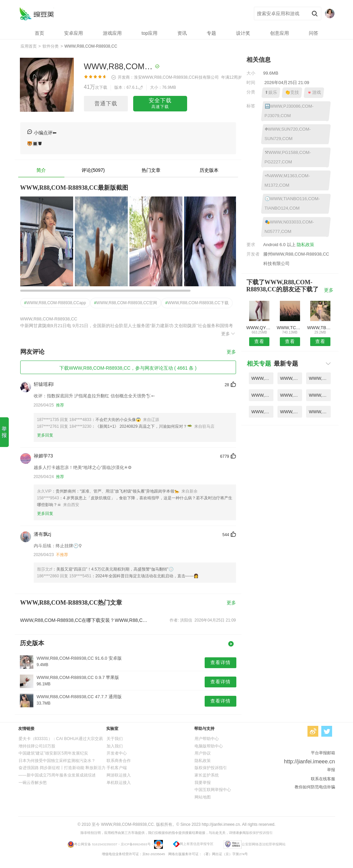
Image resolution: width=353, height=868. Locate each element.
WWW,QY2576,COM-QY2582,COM (291, 378)
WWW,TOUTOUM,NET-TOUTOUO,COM (320, 378)
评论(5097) (93, 170)
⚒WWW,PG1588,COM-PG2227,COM (288, 157)
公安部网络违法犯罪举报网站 (264, 844)
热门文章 (151, 170)
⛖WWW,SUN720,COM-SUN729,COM (288, 134)
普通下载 (106, 103)
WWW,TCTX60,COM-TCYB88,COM (290, 328)
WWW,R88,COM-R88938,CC (37, 14)
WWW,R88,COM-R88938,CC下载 (197, 303)
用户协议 (203, 753)
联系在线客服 (323, 779)
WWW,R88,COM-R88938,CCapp (55, 303)
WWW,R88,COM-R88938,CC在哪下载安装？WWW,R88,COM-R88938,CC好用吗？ (85, 620)
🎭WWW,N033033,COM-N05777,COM (289, 227)
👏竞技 (292, 92)
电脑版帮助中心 (209, 746)
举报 (4, 432)
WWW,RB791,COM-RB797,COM (262, 378)
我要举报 (203, 783)
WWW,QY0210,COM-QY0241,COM (259, 328)
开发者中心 (117, 753)
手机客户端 (117, 768)
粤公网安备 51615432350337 (96, 844)
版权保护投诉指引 (211, 768)
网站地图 (203, 797)
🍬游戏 (314, 92)
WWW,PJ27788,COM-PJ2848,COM (320, 412)
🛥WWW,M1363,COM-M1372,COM (287, 180)
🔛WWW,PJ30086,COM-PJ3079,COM (289, 111)
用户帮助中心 (207, 739)
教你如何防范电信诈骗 (315, 787)
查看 (259, 341)
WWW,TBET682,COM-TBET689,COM (262, 412)
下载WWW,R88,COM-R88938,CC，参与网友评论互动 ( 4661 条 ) (128, 368)
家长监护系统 (207, 775)
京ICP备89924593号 (136, 844)
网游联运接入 (119, 775)
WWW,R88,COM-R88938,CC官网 (126, 303)
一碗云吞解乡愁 (33, 783)
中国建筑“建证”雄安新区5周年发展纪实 (53, 753)
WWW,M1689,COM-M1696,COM (291, 395)
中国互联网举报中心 (213, 790)
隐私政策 (305, 245)
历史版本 (209, 170)
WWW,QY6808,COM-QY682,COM (291, 412)
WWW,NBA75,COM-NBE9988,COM (320, 395)
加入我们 (115, 746)
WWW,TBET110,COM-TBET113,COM (320, 328)
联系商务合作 (119, 761)
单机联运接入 (119, 783)
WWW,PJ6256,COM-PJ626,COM (262, 395)
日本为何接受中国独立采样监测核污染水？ (57, 761)
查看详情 (220, 662)
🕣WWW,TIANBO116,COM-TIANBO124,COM (292, 203)
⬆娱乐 (271, 92)
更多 (229, 334)
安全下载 (160, 104)
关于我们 (115, 739)
